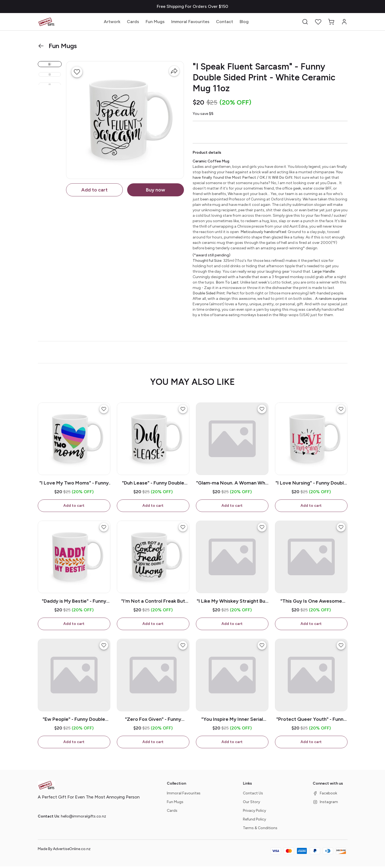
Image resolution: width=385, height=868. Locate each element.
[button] (305, 22)
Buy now (156, 190)
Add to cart (94, 190)
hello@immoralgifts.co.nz (83, 818)
